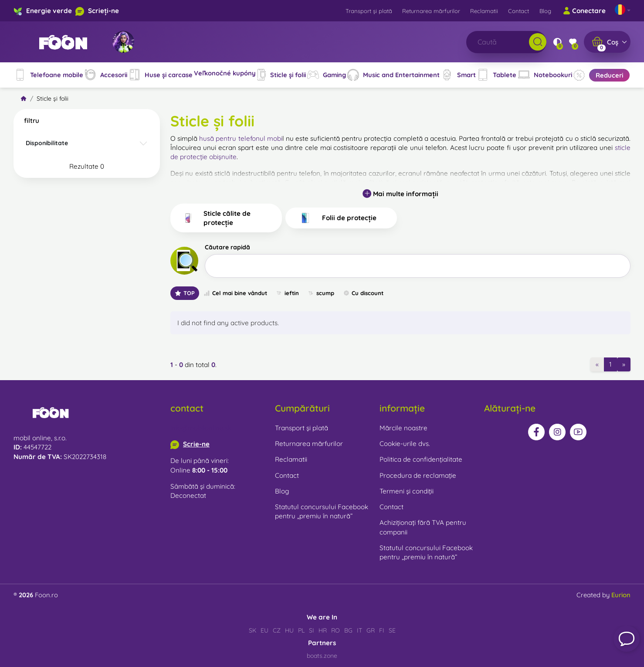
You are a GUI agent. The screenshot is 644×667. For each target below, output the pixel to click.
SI (312, 630)
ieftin (287, 293)
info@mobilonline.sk (201, 428)
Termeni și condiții (407, 491)
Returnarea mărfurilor (431, 11)
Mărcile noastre (403, 428)
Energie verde (49, 11)
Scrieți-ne (103, 11)
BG (348, 630)
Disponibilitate (47, 143)
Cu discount (363, 293)
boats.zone (322, 656)
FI (382, 630)
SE (392, 630)
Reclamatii (484, 11)
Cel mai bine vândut (235, 293)
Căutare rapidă (227, 247)
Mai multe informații (400, 194)
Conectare (584, 11)
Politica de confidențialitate (421, 459)
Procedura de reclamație (418, 475)
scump (321, 293)
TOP (185, 293)
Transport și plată (369, 11)
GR (371, 630)
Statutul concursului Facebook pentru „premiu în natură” (322, 511)
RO (336, 630)
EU (264, 630)
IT (359, 630)
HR (323, 630)
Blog (545, 11)
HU (289, 630)
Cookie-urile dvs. (405, 444)
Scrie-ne (196, 444)
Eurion (621, 595)
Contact (519, 11)
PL (301, 630)
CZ (277, 630)
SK (253, 630)
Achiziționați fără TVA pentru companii (423, 527)
